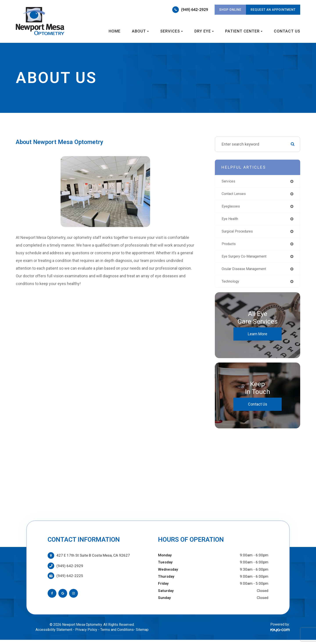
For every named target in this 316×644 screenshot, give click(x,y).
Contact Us (287, 31)
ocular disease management (247, 272)
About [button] (140, 31)
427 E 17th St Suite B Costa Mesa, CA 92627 (93, 559)
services (229, 181)
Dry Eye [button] (204, 31)
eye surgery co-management (247, 259)
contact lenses (235, 194)
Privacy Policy (86, 634)
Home (115, 31)
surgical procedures (239, 233)
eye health (231, 220)
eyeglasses (232, 207)
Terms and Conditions (117, 634)
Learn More (258, 338)
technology (232, 285)
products (230, 246)
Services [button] (171, 31)
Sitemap (142, 634)
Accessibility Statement (54, 634)
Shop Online (230, 10)
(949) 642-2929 (195, 10)
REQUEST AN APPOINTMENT (273, 10)
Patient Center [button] (244, 31)
